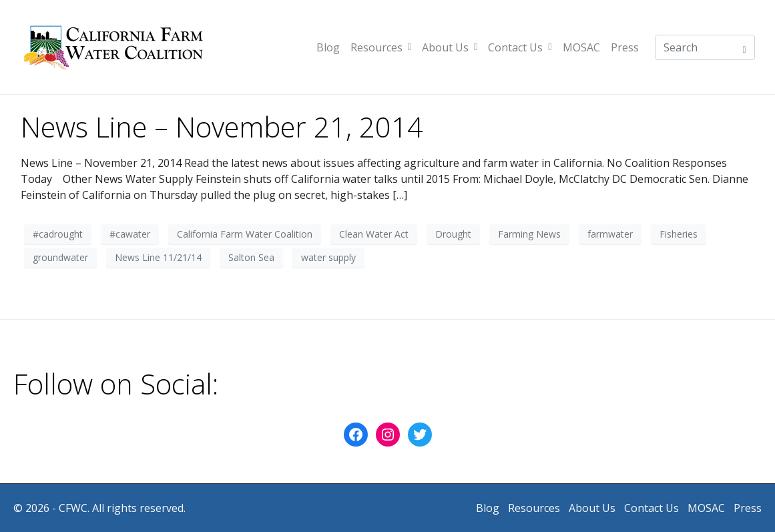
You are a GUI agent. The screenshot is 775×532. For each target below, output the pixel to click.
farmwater (610, 234)
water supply (328, 257)
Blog (328, 47)
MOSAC (581, 47)
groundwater (60, 257)
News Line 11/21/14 (158, 257)
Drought (453, 234)
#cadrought (58, 234)
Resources (381, 47)
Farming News (529, 234)
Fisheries (679, 234)
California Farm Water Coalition (245, 234)
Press (625, 47)
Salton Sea (251, 257)
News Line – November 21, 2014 (222, 127)
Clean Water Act (374, 234)
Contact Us (520, 47)
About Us (450, 47)
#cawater (130, 234)
